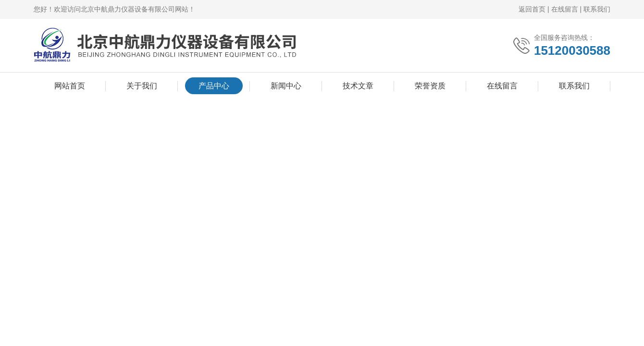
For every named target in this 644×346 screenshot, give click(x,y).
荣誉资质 (430, 86)
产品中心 (214, 86)
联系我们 (597, 9)
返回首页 (532, 9)
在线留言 (565, 9)
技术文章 (358, 86)
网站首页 (70, 86)
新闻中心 (286, 86)
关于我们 (142, 86)
